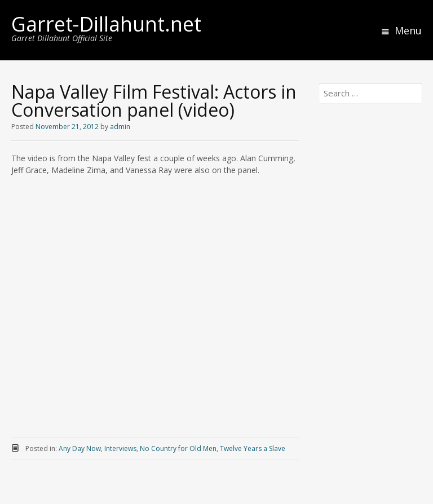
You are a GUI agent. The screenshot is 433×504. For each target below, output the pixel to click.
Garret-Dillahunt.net (106, 24)
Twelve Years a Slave (253, 448)
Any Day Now (80, 448)
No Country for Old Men (178, 448)
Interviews (120, 448)
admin (120, 127)
